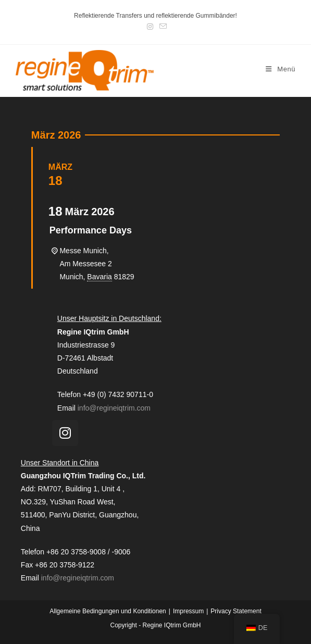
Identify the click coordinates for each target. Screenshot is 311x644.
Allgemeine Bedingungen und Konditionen (108, 611)
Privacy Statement (236, 611)
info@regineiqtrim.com (114, 408)
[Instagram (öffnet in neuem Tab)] (150, 27)
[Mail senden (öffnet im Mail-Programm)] (161, 27)
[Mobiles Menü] (281, 69)
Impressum (188, 611)
